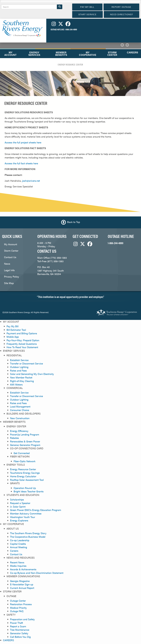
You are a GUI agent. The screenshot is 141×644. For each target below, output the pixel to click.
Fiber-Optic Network (24, 461)
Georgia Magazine (20, 581)
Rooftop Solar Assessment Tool (27, 480)
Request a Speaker (20, 503)
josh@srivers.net (31, 181)
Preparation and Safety (22, 619)
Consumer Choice (20, 410)
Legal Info (9, 270)
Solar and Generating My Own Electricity (32, 374)
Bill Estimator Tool (16, 330)
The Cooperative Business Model (28, 537)
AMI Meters (16, 384)
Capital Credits (18, 544)
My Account (11, 244)
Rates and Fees (18, 370)
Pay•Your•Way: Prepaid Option (23, 340)
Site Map (9, 283)
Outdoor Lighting (19, 367)
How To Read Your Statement (22, 347)
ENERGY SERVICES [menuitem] (34, 54)
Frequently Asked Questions (22, 344)
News (7, 264)
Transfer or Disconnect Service (26, 363)
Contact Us (10, 257)
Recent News (17, 562)
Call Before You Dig (20, 637)
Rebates (14, 438)
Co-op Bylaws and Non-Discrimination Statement (37, 573)
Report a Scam (18, 626)
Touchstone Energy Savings (25, 473)
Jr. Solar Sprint (18, 507)
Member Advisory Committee (26, 513)
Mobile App (13, 337)
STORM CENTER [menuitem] (112, 54)
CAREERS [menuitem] (132, 52)
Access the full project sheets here (23, 142)
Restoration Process (21, 604)
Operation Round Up (25, 488)
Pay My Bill (12, 326)
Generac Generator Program (25, 445)
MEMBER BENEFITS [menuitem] (61, 54)
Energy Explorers (19, 520)
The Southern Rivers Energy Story (28, 533)
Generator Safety (19, 633)
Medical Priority (18, 608)
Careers (14, 551)
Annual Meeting (19, 547)
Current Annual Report (22, 588)
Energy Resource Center (23, 469)
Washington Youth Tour (23, 517)
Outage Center (18, 601)
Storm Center (11, 251)
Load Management (20, 406)
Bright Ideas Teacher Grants (29, 491)
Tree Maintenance (20, 630)
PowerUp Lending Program (25, 434)
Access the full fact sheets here (21, 163)
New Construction (20, 418)
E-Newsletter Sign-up (22, 584)
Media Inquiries (18, 566)
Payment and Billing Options (22, 333)
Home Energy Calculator (23, 476)
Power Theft (16, 623)
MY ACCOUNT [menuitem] (10, 54)
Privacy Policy (12, 277)
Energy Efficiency (19, 431)
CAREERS (8, 640)
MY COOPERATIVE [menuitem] (88, 54)
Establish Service (19, 360)
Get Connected (22, 453)
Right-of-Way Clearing (22, 381)
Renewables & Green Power (25, 441)
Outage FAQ (17, 611)
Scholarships (17, 499)
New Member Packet (21, 377)
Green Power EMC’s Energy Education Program (36, 510)
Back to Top (74, 222)
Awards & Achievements (23, 569)
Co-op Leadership (20, 540)
